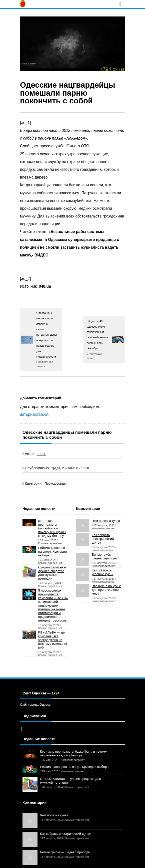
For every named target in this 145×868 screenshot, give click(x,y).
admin (41, 454)
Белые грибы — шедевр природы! (105, 556)
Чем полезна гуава (106, 521)
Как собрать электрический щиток (103, 539)
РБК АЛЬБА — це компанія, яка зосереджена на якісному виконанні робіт (53, 640)
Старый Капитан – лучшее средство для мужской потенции (52, 573)
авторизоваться (34, 414)
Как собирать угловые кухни (102, 572)
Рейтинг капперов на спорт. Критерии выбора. (52, 551)
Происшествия (55, 484)
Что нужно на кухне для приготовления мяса (106, 590)
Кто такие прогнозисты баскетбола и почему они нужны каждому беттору (52, 528)
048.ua (45, 286)
